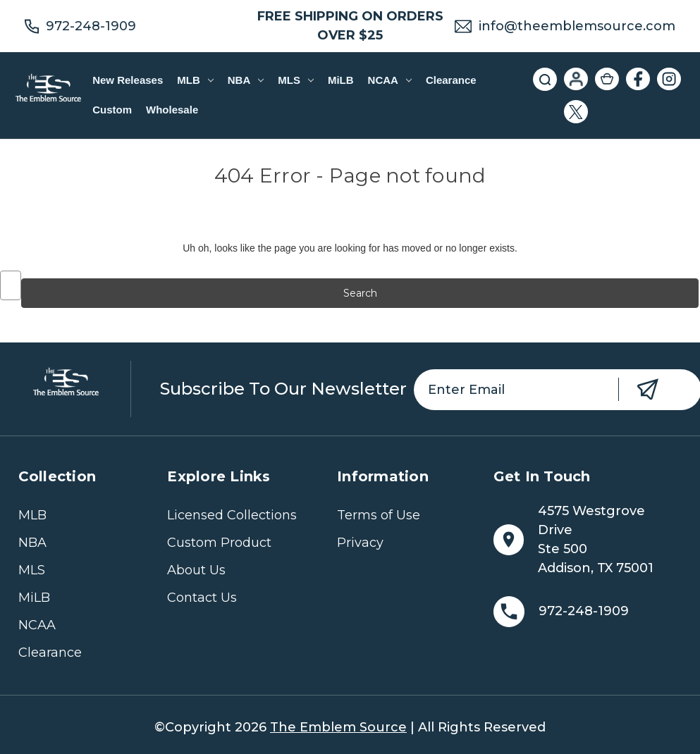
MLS (296, 80)
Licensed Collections (232, 515)
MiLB (341, 80)
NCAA (390, 80)
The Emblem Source (338, 727)
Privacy (360, 543)
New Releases (128, 80)
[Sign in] (576, 79)
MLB (195, 80)
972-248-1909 (91, 26)
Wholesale (172, 110)
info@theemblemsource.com (577, 26)
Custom (112, 110)
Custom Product (219, 543)
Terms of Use (379, 515)
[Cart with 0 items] (607, 79)
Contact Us (202, 598)
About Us (196, 570)
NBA (246, 80)
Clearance (451, 80)
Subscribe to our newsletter (283, 389)
